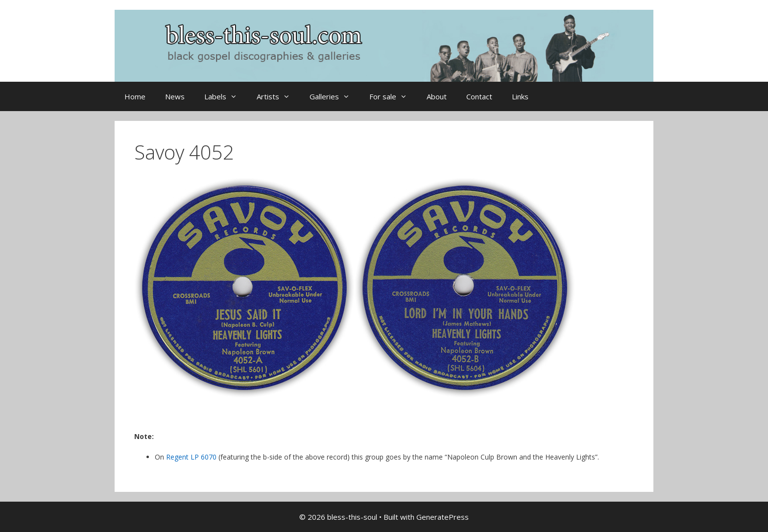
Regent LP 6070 (191, 457)
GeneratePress (443, 517)
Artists (278, 96)
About (437, 96)
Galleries (335, 96)
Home (135, 96)
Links (520, 96)
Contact (479, 96)
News (175, 96)
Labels (226, 96)
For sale (393, 96)
